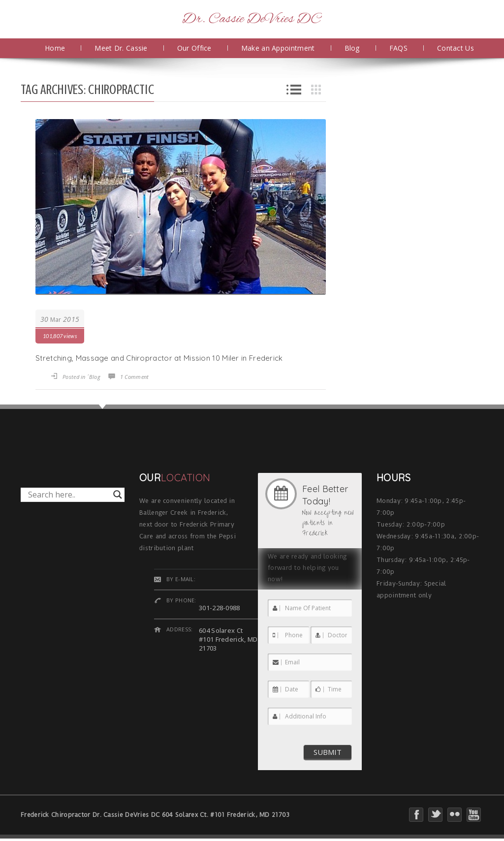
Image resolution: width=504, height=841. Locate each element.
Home (55, 48)
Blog (352, 48)
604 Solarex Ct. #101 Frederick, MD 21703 (226, 815)
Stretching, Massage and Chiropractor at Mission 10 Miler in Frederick (159, 358)
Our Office (194, 48)
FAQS (398, 48)
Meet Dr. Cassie (121, 48)
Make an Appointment (278, 48)
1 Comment (135, 377)
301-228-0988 (220, 608)
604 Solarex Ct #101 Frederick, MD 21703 (228, 639)
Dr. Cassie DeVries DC (252, 19)
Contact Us (456, 48)
